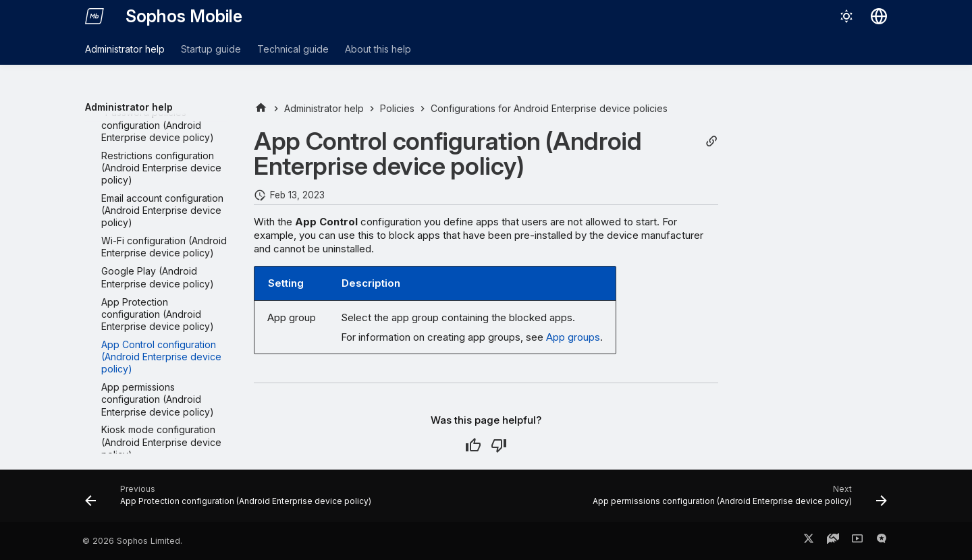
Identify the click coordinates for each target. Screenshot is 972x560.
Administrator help (125, 49)
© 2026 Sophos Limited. (132, 541)
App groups (573, 337)
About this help (378, 49)
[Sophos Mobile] (94, 16)
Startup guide (211, 49)
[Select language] (879, 16)
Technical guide (293, 49)
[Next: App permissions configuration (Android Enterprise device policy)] (737, 500)
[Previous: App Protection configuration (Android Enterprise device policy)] (231, 500)
